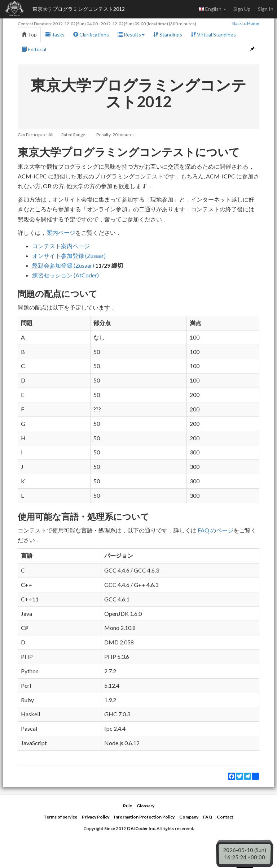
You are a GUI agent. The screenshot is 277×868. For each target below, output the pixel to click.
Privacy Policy (96, 817)
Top (29, 34)
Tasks (55, 34)
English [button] (212, 9)
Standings (168, 34)
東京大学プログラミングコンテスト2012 (79, 9)
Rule (127, 806)
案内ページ (61, 232)
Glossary (146, 806)
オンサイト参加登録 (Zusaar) (69, 256)
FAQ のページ (216, 530)
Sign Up (242, 9)
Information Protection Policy (144, 817)
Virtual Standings (213, 34)
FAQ (208, 817)
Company (189, 817)
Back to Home (246, 23)
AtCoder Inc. (143, 828)
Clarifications (91, 34)
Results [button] (131, 34)
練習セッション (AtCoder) (65, 275)
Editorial (34, 49)
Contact (225, 817)
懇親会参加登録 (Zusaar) (63, 265)
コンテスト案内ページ (61, 246)
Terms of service (60, 817)
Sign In (266, 9)
